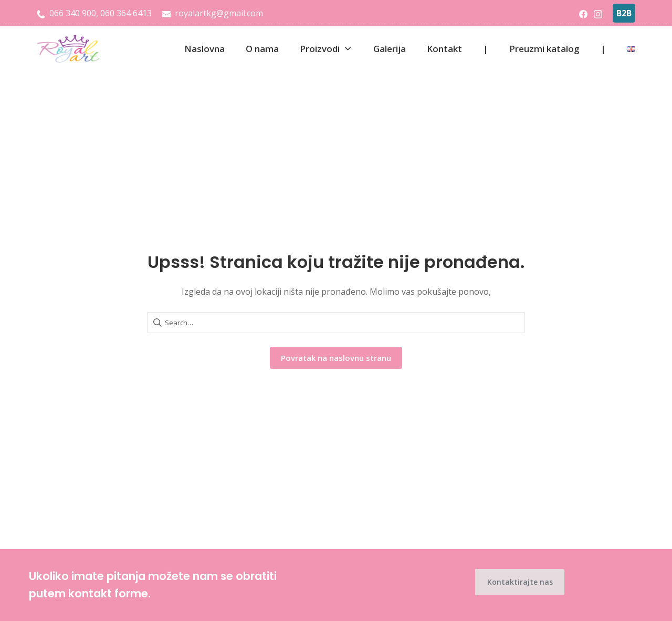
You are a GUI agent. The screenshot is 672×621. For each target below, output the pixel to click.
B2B (624, 13)
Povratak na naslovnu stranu (336, 358)
